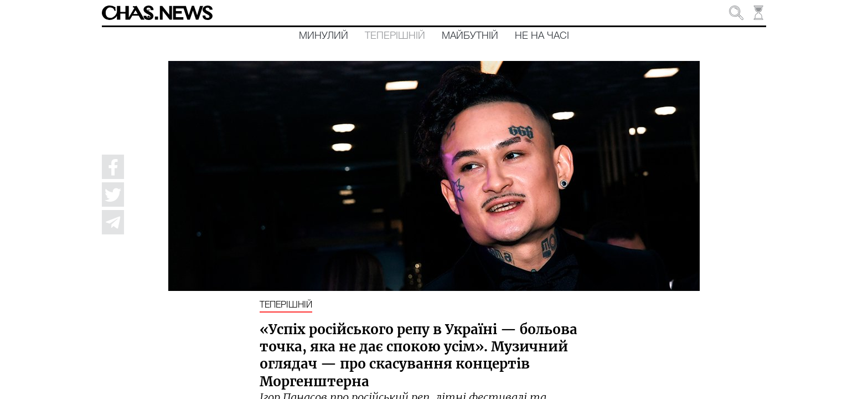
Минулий (324, 36)
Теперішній (395, 36)
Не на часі (542, 36)
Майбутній (470, 36)
